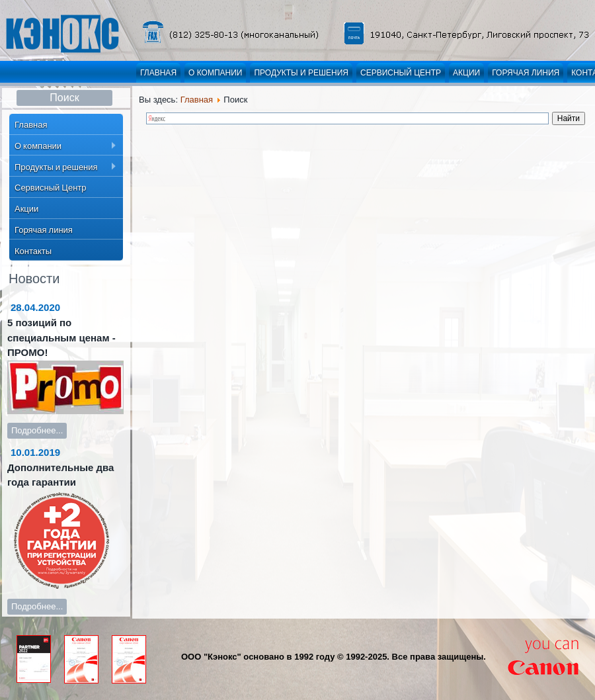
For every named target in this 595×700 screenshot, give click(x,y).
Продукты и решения (301, 73)
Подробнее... (37, 430)
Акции (466, 73)
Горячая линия (526, 73)
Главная (158, 73)
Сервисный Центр (401, 73)
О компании (215, 73)
